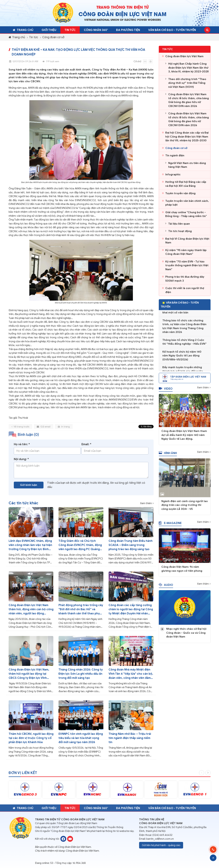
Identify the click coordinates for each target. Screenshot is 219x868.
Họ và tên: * (22, 447)
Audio (166, 587)
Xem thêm (146, 503)
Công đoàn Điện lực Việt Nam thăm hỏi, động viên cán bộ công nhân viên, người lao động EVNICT (31, 610)
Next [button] (208, 775)
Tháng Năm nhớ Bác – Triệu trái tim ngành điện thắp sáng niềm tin (130, 738)
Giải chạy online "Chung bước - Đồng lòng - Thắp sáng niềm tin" (186, 214)
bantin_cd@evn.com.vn (160, 839)
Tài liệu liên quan (179, 224)
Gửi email (44, 429)
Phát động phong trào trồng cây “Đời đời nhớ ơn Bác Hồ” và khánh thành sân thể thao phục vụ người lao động (81, 610)
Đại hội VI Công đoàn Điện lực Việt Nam (187, 241)
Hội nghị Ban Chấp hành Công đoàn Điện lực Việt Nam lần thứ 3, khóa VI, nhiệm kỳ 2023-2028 (188, 68)
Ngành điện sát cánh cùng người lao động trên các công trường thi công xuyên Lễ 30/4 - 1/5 (185, 508)
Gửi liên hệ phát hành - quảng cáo (161, 845)
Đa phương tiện (128, 30)
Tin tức (70, 30)
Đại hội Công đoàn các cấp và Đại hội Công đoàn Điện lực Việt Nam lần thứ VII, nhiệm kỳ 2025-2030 (187, 137)
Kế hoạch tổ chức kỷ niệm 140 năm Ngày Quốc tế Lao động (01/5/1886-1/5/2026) (182, 359)
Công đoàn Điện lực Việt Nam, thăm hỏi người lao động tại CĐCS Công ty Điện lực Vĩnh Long (29, 674)
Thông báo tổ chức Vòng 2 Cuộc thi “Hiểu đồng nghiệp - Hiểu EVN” (184, 345)
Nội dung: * (21, 462)
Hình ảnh (168, 456)
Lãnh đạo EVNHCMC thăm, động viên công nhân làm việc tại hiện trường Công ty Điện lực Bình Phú (30, 545)
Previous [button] (202, 775)
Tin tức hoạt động (180, 231)
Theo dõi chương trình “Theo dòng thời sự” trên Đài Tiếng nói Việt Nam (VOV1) (187, 83)
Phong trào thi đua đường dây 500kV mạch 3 (185, 279)
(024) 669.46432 (162, 835)
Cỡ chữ (137, 61)
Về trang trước (20, 429)
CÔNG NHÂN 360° (96, 30)
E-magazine (170, 526)
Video (166, 391)
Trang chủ (23, 30)
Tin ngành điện (175, 155)
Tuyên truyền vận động (180, 193)
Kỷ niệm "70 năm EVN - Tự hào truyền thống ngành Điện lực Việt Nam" (187, 265)
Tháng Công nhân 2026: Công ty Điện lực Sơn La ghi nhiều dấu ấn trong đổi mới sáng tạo (81, 674)
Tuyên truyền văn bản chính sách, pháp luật (187, 203)
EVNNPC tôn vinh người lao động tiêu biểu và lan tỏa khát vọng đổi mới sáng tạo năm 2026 (81, 738)
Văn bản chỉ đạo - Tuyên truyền (172, 30)
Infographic (173, 174)
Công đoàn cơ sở (53, 37)
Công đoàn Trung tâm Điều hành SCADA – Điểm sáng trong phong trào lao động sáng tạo (131, 545)
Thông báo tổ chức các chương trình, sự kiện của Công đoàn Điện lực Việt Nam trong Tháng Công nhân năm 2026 (184, 330)
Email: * (86, 447)
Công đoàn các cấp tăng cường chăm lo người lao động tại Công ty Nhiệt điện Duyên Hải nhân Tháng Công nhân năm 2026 (131, 610)
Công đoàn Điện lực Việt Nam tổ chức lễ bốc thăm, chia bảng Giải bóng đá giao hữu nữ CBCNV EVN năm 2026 (189, 100)
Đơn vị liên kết (23, 775)
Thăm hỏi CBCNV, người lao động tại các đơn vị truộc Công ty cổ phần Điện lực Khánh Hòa (31, 738)
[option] (25, 792)
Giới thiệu (49, 30)
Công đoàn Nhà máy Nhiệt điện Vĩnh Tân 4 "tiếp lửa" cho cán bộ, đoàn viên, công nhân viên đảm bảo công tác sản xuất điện (131, 674)
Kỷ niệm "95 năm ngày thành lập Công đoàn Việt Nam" (186, 252)
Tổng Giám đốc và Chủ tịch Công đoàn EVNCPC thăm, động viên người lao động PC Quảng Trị (80, 545)
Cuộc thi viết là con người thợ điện (185, 290)
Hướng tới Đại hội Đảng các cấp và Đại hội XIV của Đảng (186, 184)
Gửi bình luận (29, 488)
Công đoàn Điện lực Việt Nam (184, 56)
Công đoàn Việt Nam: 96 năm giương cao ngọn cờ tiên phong (182, 571)
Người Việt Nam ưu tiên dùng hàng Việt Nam (187, 165)
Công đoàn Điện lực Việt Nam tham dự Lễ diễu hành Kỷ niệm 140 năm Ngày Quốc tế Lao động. (184, 438)
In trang (64, 429)
